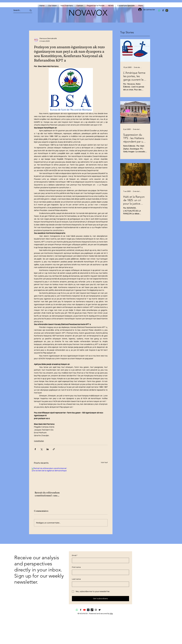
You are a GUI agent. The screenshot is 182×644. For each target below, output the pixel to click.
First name (76, 567)
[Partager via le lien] (54, 449)
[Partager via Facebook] (35, 449)
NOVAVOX (88, 13)
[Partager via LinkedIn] (48, 449)
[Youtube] (84, 610)
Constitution (39, 441)
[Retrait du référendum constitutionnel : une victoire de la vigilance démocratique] (50, 478)
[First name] (100, 572)
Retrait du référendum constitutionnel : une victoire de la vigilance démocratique (47, 494)
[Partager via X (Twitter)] (41, 449)
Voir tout (104, 463)
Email (75, 556)
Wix (111, 614)
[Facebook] (163, 10)
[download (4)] (167, 10)
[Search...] (19, 10)
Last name (76, 579)
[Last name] (100, 584)
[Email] (100, 560)
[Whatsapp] (159, 10)
